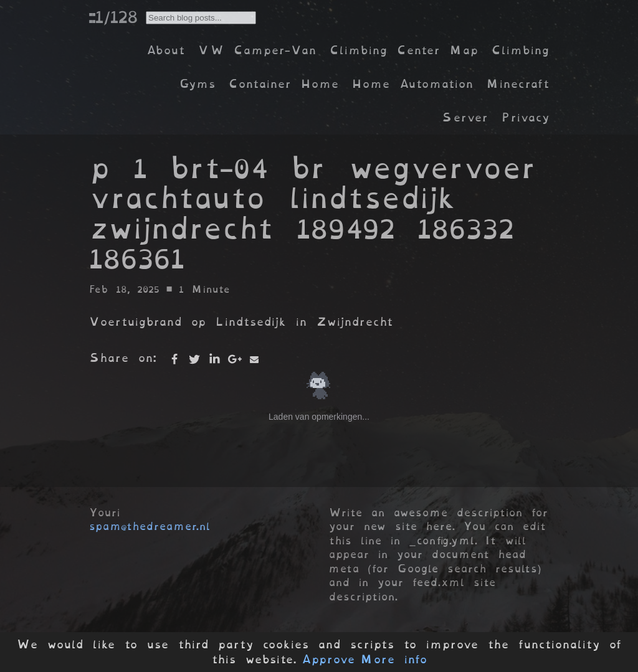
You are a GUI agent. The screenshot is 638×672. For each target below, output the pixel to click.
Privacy (525, 117)
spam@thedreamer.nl (150, 526)
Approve (328, 660)
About (165, 50)
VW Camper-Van (257, 50)
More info (394, 660)
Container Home (283, 84)
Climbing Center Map (404, 50)
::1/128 (113, 17)
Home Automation (412, 84)
